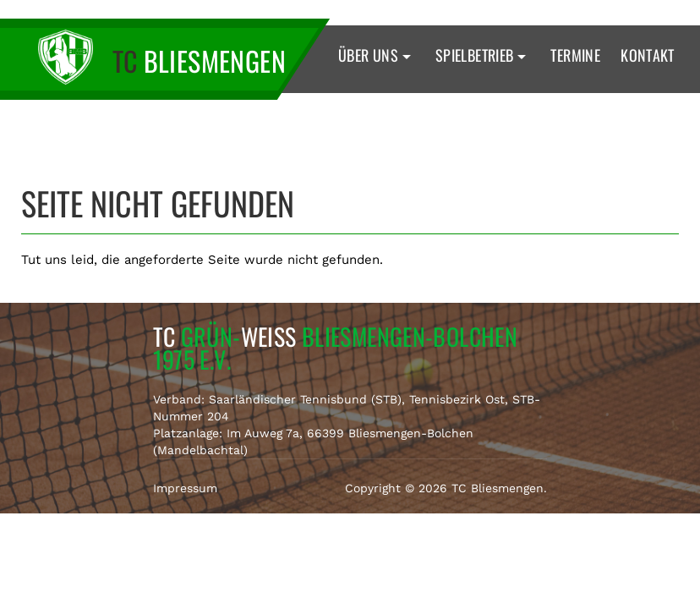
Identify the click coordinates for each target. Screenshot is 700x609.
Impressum (185, 488)
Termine (575, 55)
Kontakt (648, 55)
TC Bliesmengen (498, 488)
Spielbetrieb (483, 55)
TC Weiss (336, 348)
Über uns (377, 55)
